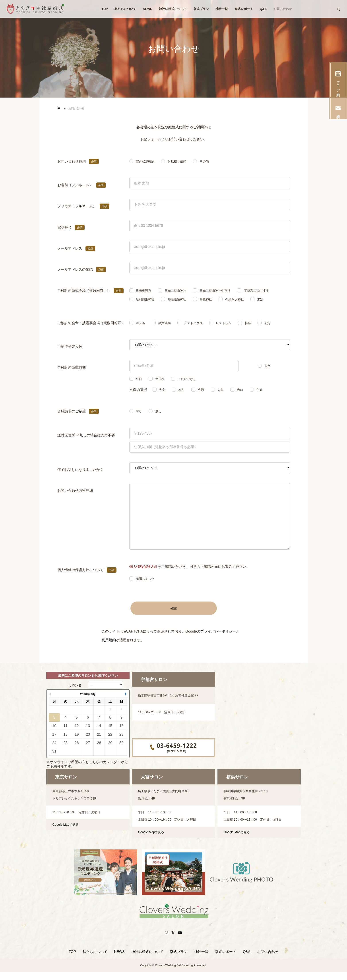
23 (121, 734)
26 (77, 743)
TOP (105, 9)
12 (77, 726)
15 (110, 726)
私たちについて (125, 9)
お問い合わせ (283, 9)
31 (54, 751)
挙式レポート (244, 9)
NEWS (147, 9)
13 (88, 726)
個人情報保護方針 (143, 567)
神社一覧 (222, 9)
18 (65, 734)
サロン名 (75, 685)
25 (65, 743)
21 (99, 734)
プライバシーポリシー (218, 631)
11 (65, 726)
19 (77, 734)
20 (88, 734)
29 (110, 743)
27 (88, 743)
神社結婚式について (173, 9)
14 (99, 726)
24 (54, 743)
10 (54, 726)
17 (54, 734)
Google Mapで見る (66, 825)
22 (110, 734)
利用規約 (109, 640)
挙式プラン (201, 9)
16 (121, 726)
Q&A (263, 9)
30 (121, 743)
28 (99, 743)
